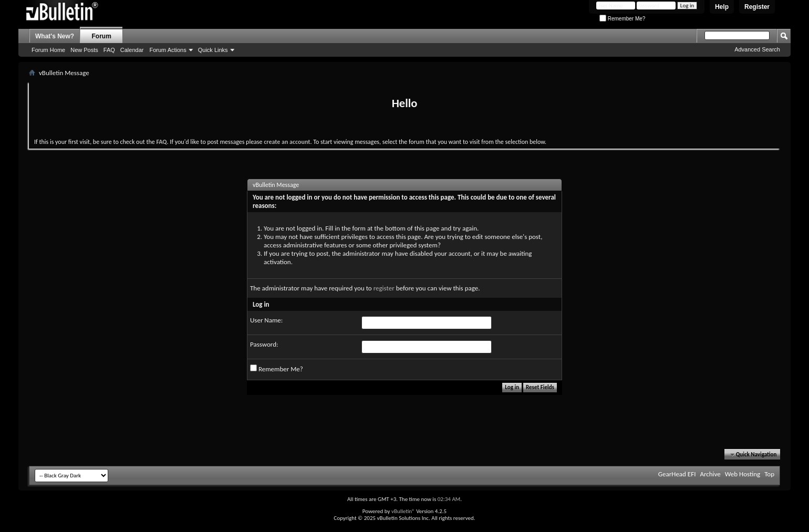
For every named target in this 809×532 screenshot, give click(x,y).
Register (757, 7)
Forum (102, 36)
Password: (264, 344)
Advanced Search (757, 49)
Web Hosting (743, 474)
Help (722, 7)
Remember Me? (622, 19)
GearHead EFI (677, 474)
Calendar (132, 50)
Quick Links (213, 50)
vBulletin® (403, 511)
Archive (710, 474)
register (384, 288)
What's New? (55, 36)
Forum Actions (168, 50)
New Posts (84, 50)
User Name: (266, 320)
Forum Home (48, 50)
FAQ (109, 50)
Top (769, 474)
